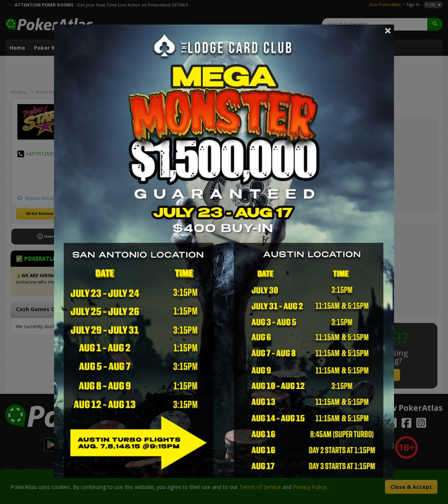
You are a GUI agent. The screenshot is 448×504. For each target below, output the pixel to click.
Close (388, 31)
